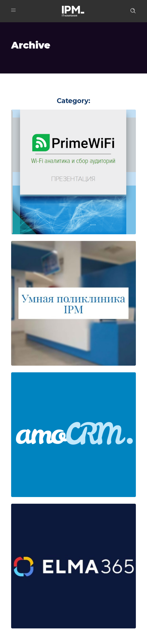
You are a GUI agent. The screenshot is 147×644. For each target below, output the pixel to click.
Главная (18, 85)
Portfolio (39, 85)
